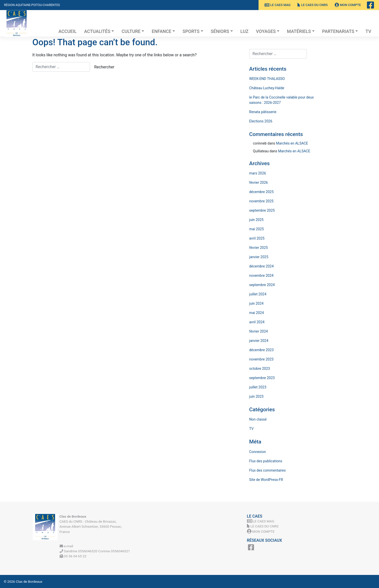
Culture (131, 31)
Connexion (258, 452)
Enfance (161, 31)
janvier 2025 (259, 257)
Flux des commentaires (267, 470)
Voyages (266, 31)
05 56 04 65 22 (73, 556)
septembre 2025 (262, 210)
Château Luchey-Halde (267, 88)
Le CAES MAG (278, 5)
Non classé (258, 419)
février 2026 (259, 183)
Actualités (97, 31)
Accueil (67, 31)
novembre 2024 (261, 276)
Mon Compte (348, 5)
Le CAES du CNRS (313, 5)
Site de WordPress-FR (266, 480)
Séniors (220, 31)
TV (368, 31)
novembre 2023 (261, 359)
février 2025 (259, 248)
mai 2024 (257, 313)
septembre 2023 (262, 378)
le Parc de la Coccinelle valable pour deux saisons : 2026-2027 (282, 100)
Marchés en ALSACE (292, 143)
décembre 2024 (261, 266)
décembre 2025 (261, 192)
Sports (191, 31)
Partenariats (338, 31)
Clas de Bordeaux (29, 581)
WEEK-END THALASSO (267, 79)
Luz (244, 31)
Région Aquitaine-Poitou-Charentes (32, 5)
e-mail (66, 546)
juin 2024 (256, 303)
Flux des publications (266, 461)
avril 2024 (257, 322)
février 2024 (259, 331)
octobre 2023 (260, 369)
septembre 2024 (262, 285)
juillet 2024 (258, 294)
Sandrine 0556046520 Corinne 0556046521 (95, 551)
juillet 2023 (258, 387)
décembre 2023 (261, 350)
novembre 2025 (261, 201)
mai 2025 (257, 229)
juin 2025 (256, 220)
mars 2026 (258, 173)
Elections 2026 (261, 121)
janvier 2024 (259, 341)
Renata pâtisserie (263, 112)
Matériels (299, 31)
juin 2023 (256, 396)
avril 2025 (257, 238)
